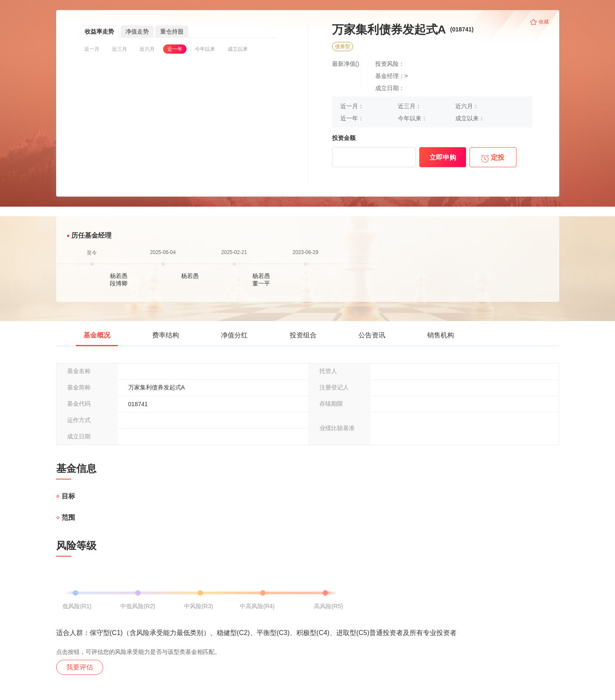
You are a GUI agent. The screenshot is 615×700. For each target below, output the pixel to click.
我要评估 (80, 667)
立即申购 (443, 157)
